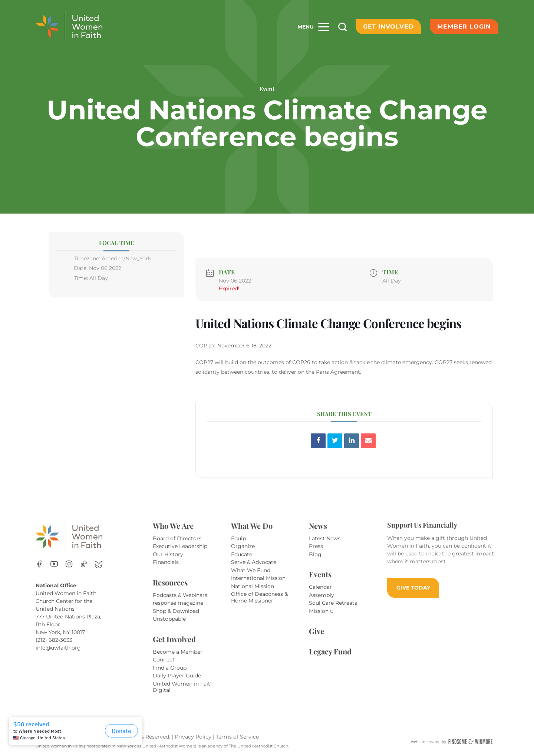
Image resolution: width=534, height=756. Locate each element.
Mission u (321, 611)
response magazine (178, 603)
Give (317, 631)
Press (316, 546)
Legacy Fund (330, 651)
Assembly (322, 595)
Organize (243, 546)
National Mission (253, 586)
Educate (242, 554)
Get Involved (388, 27)
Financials (166, 562)
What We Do (252, 526)
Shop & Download (176, 611)
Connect (164, 660)
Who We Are (173, 526)
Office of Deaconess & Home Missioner (259, 597)
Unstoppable (169, 619)
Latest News (325, 538)
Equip (238, 538)
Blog (315, 554)
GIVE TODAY (413, 588)
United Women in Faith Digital (183, 687)
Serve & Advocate (254, 562)
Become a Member (178, 652)
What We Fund (251, 570)
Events (320, 574)
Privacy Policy (194, 737)
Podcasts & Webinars (180, 595)
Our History (168, 554)
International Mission (258, 578)
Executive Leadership (180, 546)
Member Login (464, 27)
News (318, 526)
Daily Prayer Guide (177, 676)
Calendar (320, 587)
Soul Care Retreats (333, 603)
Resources (170, 582)
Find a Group (170, 668)
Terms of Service (237, 737)
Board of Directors (177, 538)
